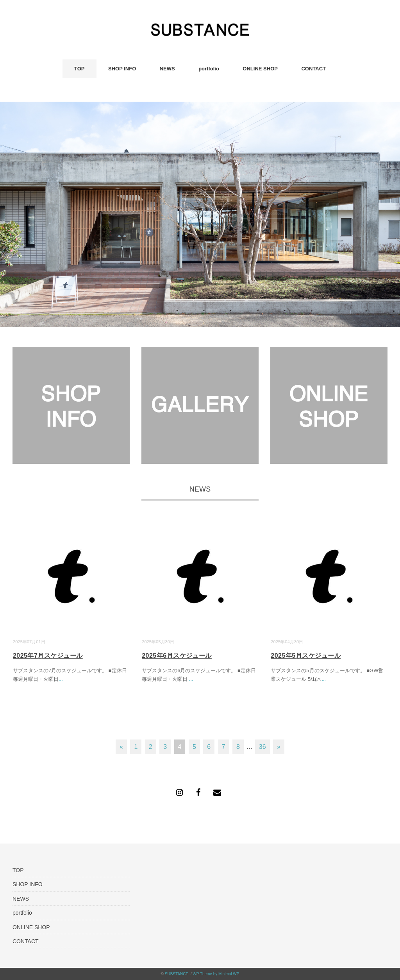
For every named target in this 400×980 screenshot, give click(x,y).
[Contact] (217, 793)
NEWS (167, 69)
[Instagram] (180, 793)
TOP (79, 69)
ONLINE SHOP (260, 69)
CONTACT (313, 69)
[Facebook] (198, 793)
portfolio (209, 69)
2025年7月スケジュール (48, 656)
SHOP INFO (122, 69)
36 (262, 747)
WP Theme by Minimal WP (216, 974)
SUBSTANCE (177, 974)
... (61, 679)
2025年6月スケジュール (177, 656)
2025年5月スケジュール (306, 656)
